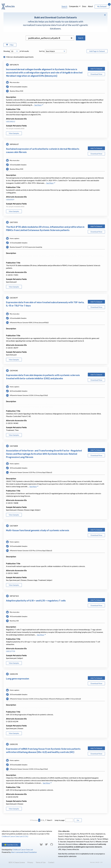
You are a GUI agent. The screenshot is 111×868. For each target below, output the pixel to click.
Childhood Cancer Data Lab (23, 850)
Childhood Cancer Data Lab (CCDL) (15, 836)
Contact (51, 862)
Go (78, 820)
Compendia (74, 6)
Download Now (96, 74)
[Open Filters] (10, 45)
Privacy (30, 862)
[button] (72, 38)
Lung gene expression (18, 679)
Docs (84, 6)
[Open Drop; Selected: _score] (56, 51)
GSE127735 (11, 651)
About (90, 6)
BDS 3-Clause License (17, 862)
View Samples (14, 133)
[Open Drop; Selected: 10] (15, 51)
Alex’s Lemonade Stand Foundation (24, 852)
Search (64, 6)
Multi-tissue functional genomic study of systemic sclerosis (38, 530)
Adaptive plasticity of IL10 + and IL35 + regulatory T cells (36, 601)
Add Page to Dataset (97, 51)
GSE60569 (10, 199)
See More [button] (39, 105)
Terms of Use (41, 862)
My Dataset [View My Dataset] (102, 7)
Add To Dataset (96, 69)
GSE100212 (11, 121)
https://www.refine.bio (71, 849)
